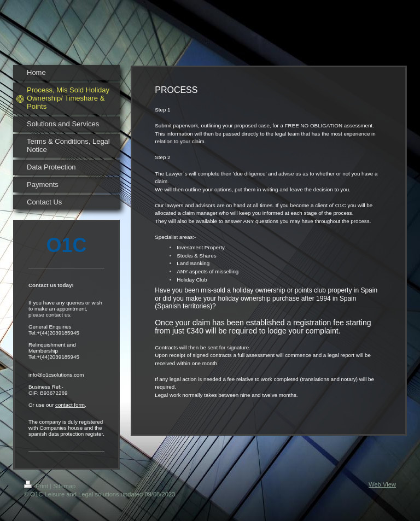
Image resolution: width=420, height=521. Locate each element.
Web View (382, 484)
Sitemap (64, 486)
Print (37, 486)
